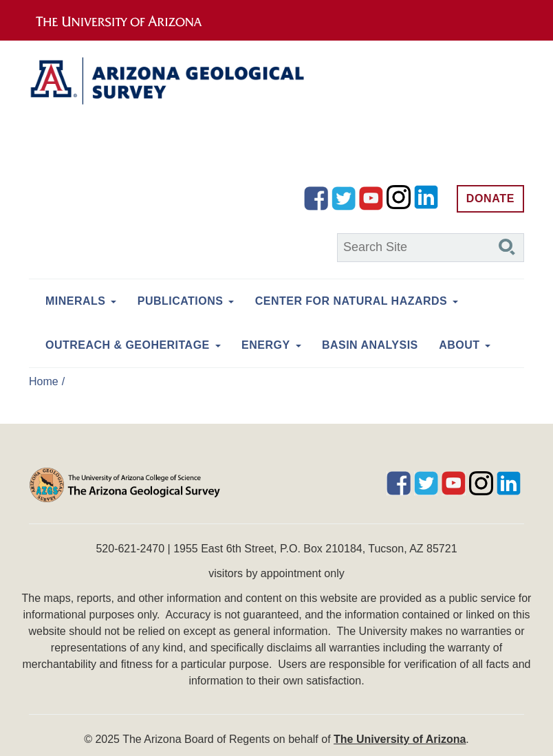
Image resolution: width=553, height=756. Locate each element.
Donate (490, 198)
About (459, 345)
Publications (181, 301)
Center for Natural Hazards (351, 301)
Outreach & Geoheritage (128, 345)
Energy (265, 345)
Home (44, 381)
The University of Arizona (400, 739)
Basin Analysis (370, 345)
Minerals (75, 301)
